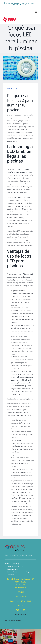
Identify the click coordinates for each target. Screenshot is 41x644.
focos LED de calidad (25, 274)
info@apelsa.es (20, 615)
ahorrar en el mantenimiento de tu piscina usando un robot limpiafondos (22, 377)
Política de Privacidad (13, 621)
